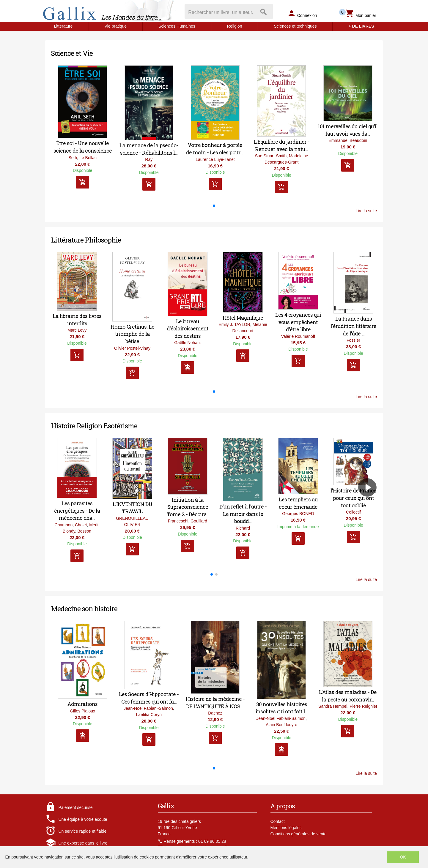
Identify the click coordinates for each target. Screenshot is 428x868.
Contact (278, 821)
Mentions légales (286, 828)
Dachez (215, 713)
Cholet (81, 525)
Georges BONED (298, 514)
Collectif (353, 512)
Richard (243, 528)
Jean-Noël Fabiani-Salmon (148, 708)
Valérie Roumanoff (298, 336)
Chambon (64, 525)
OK (403, 857)
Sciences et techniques (295, 26)
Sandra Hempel (333, 706)
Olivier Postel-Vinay (132, 348)
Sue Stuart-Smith (271, 156)
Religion (235, 26)
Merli (94, 525)
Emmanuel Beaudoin (348, 140)
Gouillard (199, 521)
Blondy (69, 531)
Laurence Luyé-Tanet (215, 159)
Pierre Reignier (363, 706)
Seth (73, 158)
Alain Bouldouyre (281, 725)
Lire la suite (366, 211)
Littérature (63, 26)
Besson (84, 531)
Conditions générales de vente (299, 834)
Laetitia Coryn (149, 715)
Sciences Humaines (177, 26)
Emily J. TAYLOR (234, 324)
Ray (149, 159)
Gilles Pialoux (82, 711)
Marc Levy (77, 330)
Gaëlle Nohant (188, 343)
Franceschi (178, 521)
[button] (214, 206)
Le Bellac (88, 158)
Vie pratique (116, 26)
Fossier (353, 340)
